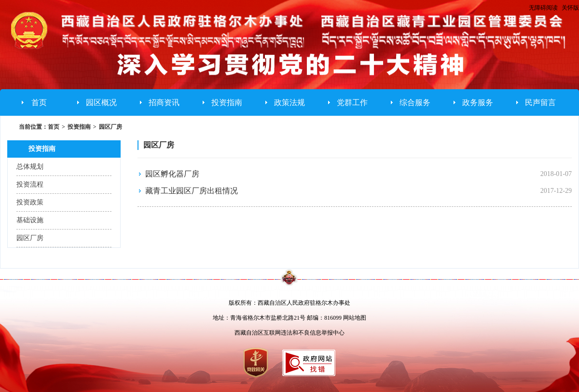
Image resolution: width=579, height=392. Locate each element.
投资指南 (227, 102)
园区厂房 (110, 127)
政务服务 (478, 102)
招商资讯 (164, 102)
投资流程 (30, 184)
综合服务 (415, 102)
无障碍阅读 (543, 8)
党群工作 (352, 102)
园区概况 (101, 102)
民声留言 (540, 102)
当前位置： (33, 127)
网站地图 (355, 318)
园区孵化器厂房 (172, 174)
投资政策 (30, 202)
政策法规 (289, 102)
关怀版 (570, 8)
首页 (39, 102)
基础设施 (30, 220)
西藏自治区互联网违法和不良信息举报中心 (289, 333)
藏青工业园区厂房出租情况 (192, 191)
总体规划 (30, 167)
